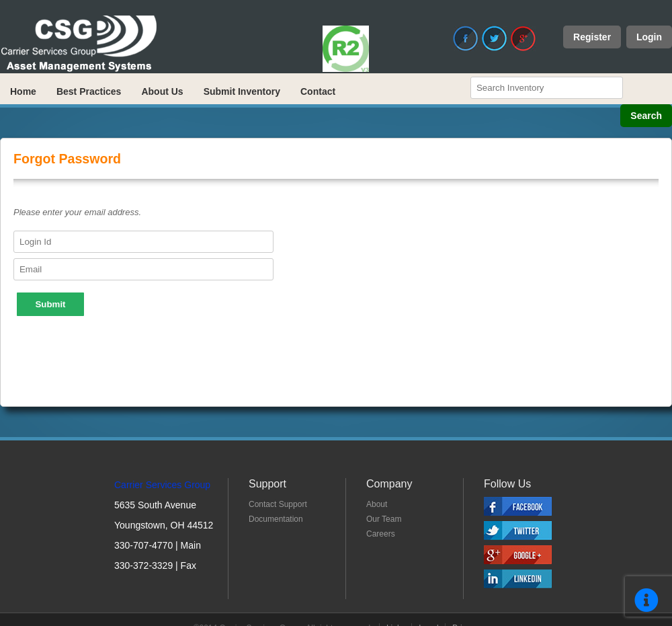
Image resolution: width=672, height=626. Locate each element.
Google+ (523, 38)
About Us (162, 91)
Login (649, 37)
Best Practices (89, 91)
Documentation (276, 519)
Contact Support (278, 504)
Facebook (466, 38)
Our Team (384, 519)
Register (592, 37)
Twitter (495, 38)
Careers (381, 534)
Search (646, 116)
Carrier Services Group (162, 485)
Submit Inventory (242, 91)
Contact (318, 91)
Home (23, 91)
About (377, 504)
